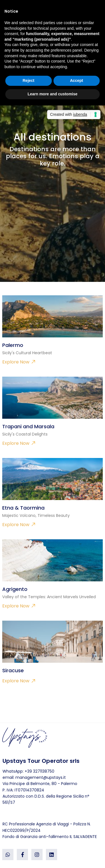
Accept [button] (77, 80)
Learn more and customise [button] (52, 94)
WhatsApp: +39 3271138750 (28, 771)
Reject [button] (29, 80)
